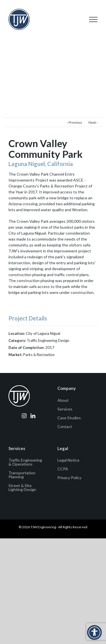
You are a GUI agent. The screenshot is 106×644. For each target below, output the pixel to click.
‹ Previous (75, 122)
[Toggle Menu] (93, 19)
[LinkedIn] (33, 416)
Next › (93, 122)
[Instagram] (24, 416)
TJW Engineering (43, 527)
